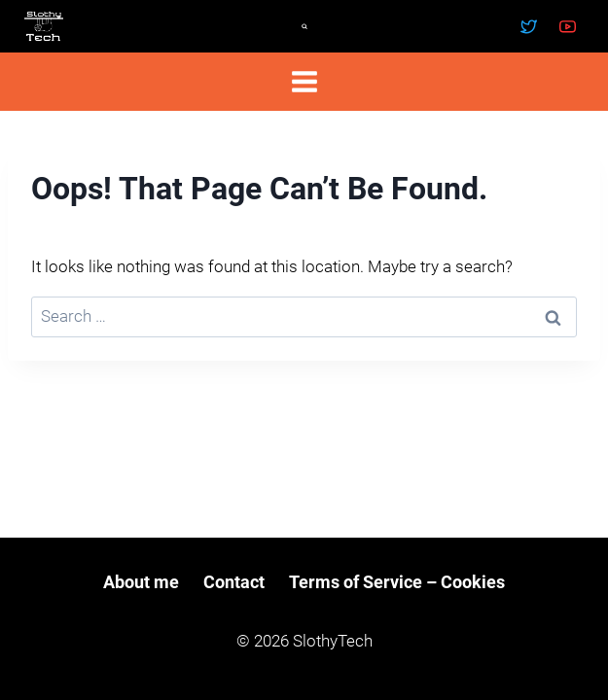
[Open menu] (304, 81)
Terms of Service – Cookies (397, 582)
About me (141, 582)
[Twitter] (529, 26)
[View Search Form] (304, 26)
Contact (234, 582)
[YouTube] (567, 26)
